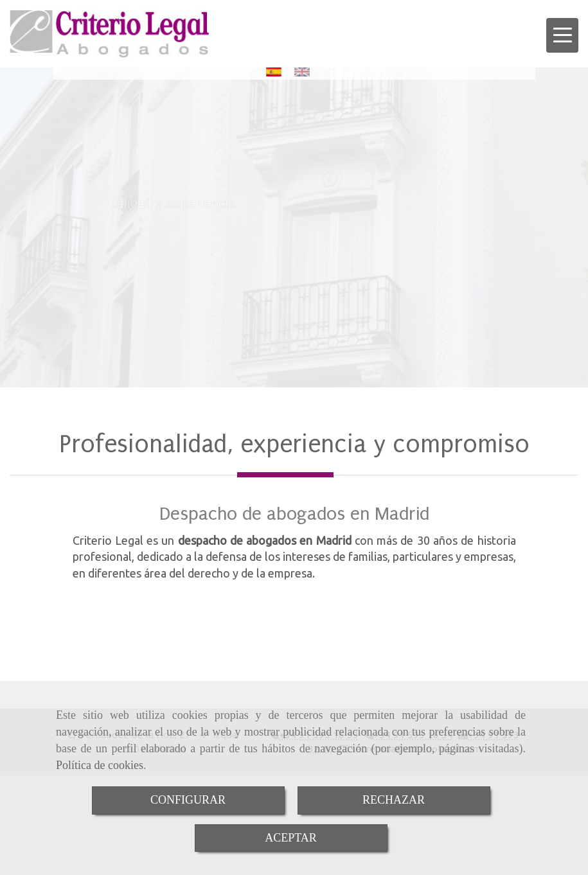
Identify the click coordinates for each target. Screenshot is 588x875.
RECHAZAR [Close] (394, 800)
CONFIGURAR (188, 800)
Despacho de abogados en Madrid (294, 514)
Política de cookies (100, 765)
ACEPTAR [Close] (291, 838)
